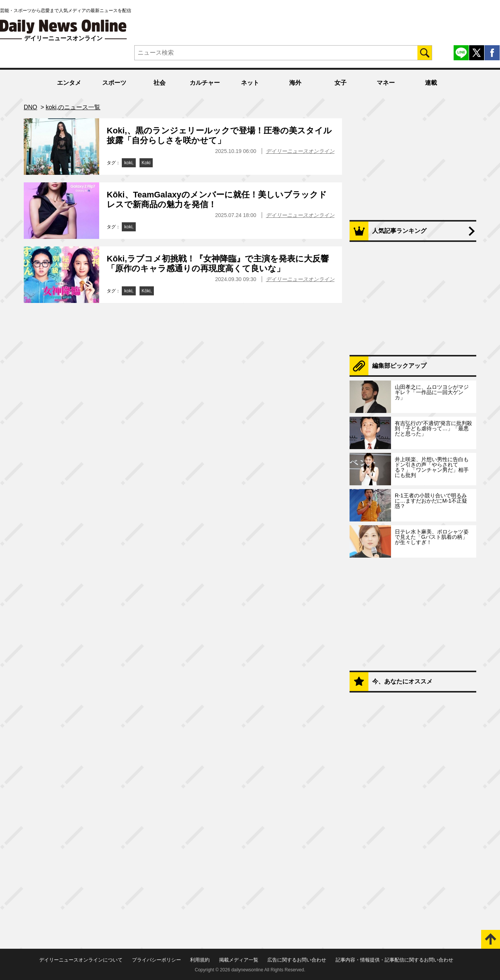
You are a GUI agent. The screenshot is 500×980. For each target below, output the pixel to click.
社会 (160, 83)
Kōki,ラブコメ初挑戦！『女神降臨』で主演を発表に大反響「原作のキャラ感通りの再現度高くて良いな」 (218, 264)
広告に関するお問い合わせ (297, 960)
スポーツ (114, 83)
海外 (295, 83)
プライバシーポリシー (156, 960)
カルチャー (205, 83)
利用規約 (200, 960)
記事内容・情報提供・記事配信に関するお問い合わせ (394, 960)
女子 (340, 83)
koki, (129, 163)
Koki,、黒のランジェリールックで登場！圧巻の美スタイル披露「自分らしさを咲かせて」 (219, 135)
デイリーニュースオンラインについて (81, 960)
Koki (146, 163)
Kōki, (147, 291)
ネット (250, 83)
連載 (431, 83)
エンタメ (69, 83)
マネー (386, 83)
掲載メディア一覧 (239, 960)
